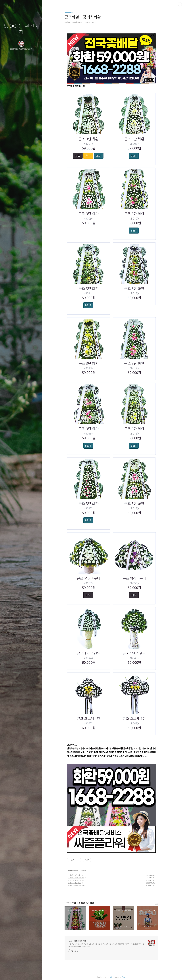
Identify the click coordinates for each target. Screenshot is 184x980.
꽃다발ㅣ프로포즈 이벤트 (77, 885)
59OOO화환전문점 (21, 29)
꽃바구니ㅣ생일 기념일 (76, 883)
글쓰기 (7, 975)
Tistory (126, 977)
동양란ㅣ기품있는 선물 (76, 880)
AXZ (113, 977)
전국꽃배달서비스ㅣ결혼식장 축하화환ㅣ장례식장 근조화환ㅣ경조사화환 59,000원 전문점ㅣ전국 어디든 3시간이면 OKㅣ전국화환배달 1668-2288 (109, 945)
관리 (35, 975)
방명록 (17, 975)
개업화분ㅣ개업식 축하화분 (78, 878)
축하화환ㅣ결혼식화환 (76, 875)
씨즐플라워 (71, 13)
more (158, 903)
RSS (26, 975)
